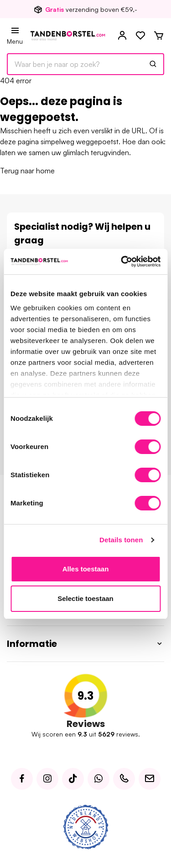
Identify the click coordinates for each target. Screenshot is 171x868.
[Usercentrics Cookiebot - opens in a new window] (122, 262)
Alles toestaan (86, 569)
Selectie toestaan (85, 598)
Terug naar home (27, 171)
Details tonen (121, 540)
